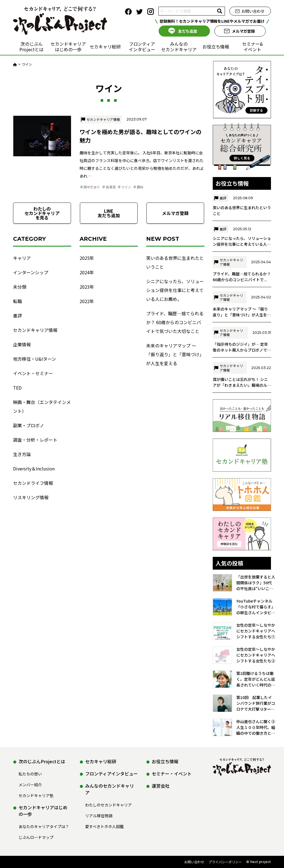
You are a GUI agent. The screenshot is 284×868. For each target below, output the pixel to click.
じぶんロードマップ (36, 837)
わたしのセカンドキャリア (108, 805)
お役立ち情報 (216, 47)
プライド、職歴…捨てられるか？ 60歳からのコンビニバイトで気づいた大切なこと (175, 322)
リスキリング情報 (31, 497)
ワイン (126, 187)
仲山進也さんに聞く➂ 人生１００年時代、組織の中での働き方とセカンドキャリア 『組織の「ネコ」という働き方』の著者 (256, 743)
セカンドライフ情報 (33, 483)
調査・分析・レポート (35, 440)
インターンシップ (31, 272)
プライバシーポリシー (225, 862)
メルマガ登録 (244, 31)
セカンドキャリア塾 (36, 795)
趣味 (140, 187)
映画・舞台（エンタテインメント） (42, 406)
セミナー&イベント (253, 47)
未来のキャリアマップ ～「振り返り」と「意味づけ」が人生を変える (175, 354)
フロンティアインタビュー (142, 47)
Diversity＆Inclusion (34, 468)
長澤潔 (111, 187)
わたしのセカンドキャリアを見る (42, 213)
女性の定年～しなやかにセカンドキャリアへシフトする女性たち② (256, 671)
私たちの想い (30, 774)
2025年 (87, 258)
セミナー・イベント (172, 774)
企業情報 (22, 344)
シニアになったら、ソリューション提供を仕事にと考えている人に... (242, 260)
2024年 (87, 272)
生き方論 (22, 454)
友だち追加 (188, 31)
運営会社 (161, 786)
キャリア (22, 258)
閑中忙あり (92, 187)
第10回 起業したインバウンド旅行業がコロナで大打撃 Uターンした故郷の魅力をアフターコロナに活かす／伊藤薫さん (256, 719)
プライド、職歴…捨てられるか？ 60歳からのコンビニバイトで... (242, 293)
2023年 (87, 287)
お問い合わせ (253, 11)
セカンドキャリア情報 (103, 119)
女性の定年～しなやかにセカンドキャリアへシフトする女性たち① (256, 647)
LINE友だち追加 (109, 213)
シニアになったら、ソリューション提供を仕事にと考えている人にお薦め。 (175, 290)
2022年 (87, 301)
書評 (17, 316)
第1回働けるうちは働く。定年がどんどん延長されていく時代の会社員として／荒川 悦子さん (256, 695)
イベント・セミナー (33, 373)
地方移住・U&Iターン (35, 359)
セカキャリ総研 (105, 47)
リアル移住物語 (99, 816)
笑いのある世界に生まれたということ (175, 262)
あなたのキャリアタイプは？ (44, 826)
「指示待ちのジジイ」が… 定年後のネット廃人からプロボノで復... (240, 366)
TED (17, 388)
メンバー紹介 (30, 785)
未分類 (20, 287)
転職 (17, 301)
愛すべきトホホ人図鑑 (104, 826)
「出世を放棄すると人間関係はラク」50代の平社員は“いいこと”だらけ (256, 599)
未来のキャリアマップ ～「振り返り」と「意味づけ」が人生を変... (240, 331)
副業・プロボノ (29, 425)
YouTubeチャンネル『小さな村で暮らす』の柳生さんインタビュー (256, 623)
